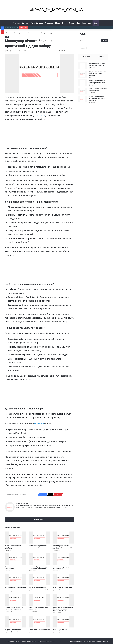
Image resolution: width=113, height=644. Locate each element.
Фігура (71, 23)
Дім (78, 23)
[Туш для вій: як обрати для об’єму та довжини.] (39, 599)
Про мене (77, 641)
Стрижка (49, 23)
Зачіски (25, 23)
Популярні (101, 57)
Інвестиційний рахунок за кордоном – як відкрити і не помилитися (97, 98)
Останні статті (86, 57)
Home (7, 33)
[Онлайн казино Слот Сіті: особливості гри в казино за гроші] (63, 621)
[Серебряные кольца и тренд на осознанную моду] (63, 559)
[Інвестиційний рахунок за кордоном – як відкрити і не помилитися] (39, 559)
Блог (96, 23)
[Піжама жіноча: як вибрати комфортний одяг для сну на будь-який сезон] (63, 537)
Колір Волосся (37, 23)
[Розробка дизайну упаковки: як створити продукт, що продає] (15, 599)
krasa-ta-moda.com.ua (47, 641)
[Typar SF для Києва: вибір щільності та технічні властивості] (39, 621)
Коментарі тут (39, 519)
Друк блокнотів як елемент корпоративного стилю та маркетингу (13, 546)
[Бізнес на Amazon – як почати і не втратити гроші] (15, 559)
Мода (58, 23)
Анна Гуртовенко (12, 51)
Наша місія (83, 641)
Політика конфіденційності (94, 641)
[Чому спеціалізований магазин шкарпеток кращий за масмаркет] (39, 537)
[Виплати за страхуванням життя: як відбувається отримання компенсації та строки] (63, 599)
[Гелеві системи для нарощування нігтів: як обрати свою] (63, 579)
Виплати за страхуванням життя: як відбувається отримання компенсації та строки (63, 608)
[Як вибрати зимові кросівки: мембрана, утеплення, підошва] (15, 621)
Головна (16, 23)
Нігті (64, 23)
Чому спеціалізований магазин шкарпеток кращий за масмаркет (98, 74)
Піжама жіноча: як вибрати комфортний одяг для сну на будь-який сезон (63, 546)
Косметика (87, 23)
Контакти (105, 641)
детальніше (39, 116)
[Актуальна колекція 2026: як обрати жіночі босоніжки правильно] (15, 579)
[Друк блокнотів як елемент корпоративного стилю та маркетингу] (15, 537)
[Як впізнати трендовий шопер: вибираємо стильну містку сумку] (39, 579)
